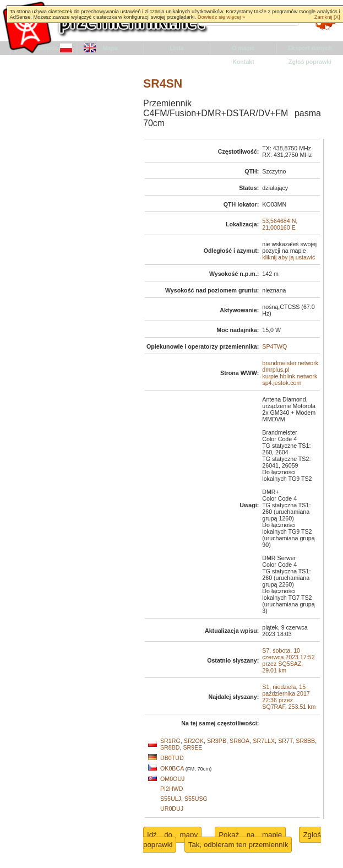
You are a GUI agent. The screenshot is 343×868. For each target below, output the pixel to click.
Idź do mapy (172, 835)
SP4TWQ (274, 346)
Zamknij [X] (327, 17)
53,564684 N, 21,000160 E (280, 224)
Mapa (110, 48)
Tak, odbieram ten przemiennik (238, 845)
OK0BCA (172, 768)
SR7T (285, 741)
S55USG (196, 799)
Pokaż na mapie (250, 835)
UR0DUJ (172, 809)
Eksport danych (310, 48)
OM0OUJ (172, 779)
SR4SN (163, 84)
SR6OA (239, 741)
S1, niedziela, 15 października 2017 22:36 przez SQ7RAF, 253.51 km (289, 697)
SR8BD (170, 747)
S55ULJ (171, 799)
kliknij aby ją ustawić (288, 257)
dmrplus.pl (276, 370)
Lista (177, 48)
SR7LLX (264, 741)
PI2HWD (171, 789)
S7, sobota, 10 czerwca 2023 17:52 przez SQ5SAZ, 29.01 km (288, 660)
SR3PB (217, 741)
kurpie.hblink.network (290, 376)
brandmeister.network (290, 363)
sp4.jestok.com (282, 383)
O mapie (243, 48)
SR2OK (194, 741)
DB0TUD (172, 758)
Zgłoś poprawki (310, 62)
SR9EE (192, 747)
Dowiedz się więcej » (222, 17)
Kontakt (243, 62)
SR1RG (170, 741)
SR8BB (305, 741)
